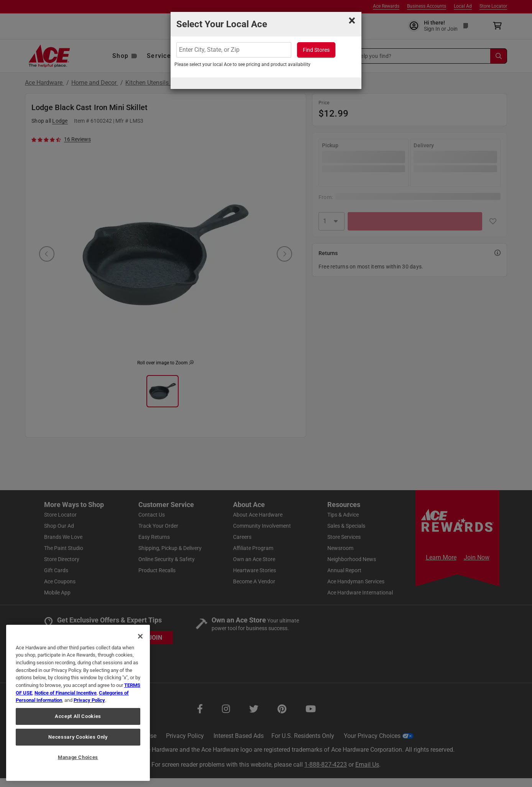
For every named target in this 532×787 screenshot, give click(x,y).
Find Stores (316, 50)
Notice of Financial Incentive (66, 693)
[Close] (140, 636)
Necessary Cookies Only (78, 737)
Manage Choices (78, 757)
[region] (78, 703)
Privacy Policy (89, 700)
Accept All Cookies (78, 716)
